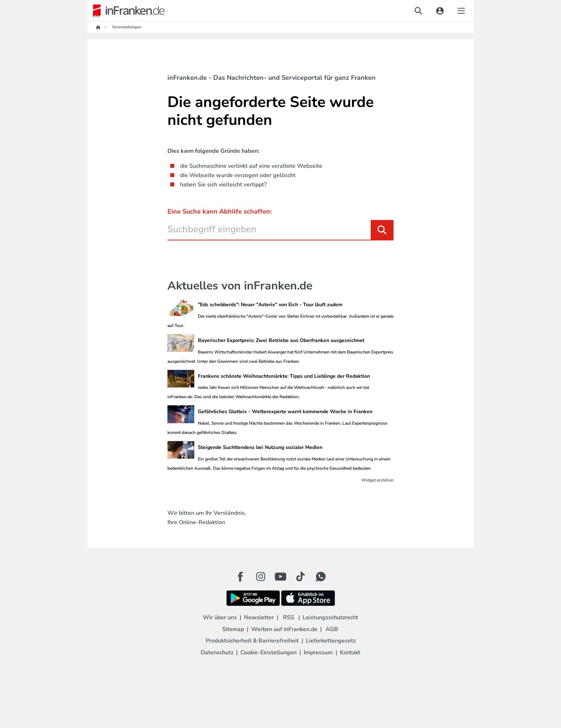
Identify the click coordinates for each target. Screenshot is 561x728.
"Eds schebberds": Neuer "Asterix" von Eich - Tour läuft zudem (270, 305)
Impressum (318, 653)
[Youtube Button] (280, 577)
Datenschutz (217, 653)
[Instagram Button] (260, 578)
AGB (332, 629)
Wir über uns (220, 617)
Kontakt (350, 653)
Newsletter (259, 617)
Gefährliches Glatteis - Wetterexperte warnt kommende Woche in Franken (285, 412)
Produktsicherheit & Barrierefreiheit (252, 641)
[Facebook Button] (240, 577)
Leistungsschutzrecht (330, 617)
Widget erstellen (377, 480)
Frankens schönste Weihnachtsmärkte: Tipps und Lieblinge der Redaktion (284, 376)
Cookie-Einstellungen (269, 653)
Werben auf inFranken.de (284, 629)
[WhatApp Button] (321, 577)
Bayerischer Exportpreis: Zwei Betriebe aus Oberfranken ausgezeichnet (281, 340)
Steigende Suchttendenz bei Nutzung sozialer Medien (260, 447)
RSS (289, 617)
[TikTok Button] (301, 577)
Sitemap (233, 629)
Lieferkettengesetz (331, 641)
